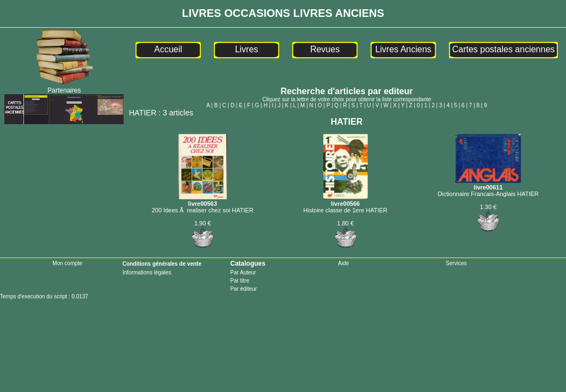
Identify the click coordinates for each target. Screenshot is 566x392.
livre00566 (346, 200)
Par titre (240, 281)
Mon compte (67, 263)
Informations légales (147, 272)
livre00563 (203, 200)
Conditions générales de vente (162, 264)
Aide (343, 263)
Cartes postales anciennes (504, 49)
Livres (247, 49)
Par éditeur (244, 289)
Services (456, 263)
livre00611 (488, 184)
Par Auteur (243, 272)
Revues (325, 49)
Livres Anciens (403, 49)
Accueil (168, 49)
